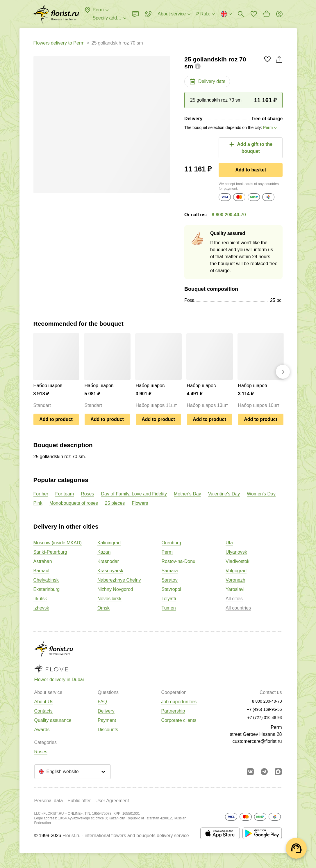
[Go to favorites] (254, 14)
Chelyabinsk (46, 580)
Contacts (43, 711)
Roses (87, 494)
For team (65, 494)
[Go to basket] (267, 14)
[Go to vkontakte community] (250, 772)
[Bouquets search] (241, 14)
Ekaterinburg (47, 589)
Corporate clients (179, 720)
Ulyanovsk (236, 552)
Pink (38, 503)
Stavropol (172, 589)
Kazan (104, 552)
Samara (170, 571)
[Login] (279, 14)
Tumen (169, 608)
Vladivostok (238, 561)
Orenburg (172, 543)
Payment (107, 720)
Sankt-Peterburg (50, 552)
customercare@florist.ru (257, 741)
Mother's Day (188, 494)
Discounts (108, 730)
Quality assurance (53, 720)
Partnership (173, 711)
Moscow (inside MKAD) (58, 543)
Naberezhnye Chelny (119, 580)
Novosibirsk (109, 599)
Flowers (140, 503)
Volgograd (236, 571)
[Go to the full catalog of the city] (56, 14)
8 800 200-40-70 (229, 215)
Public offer (79, 801)
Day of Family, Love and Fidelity (134, 494)
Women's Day (261, 494)
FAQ (102, 702)
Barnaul (41, 571)
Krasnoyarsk (110, 571)
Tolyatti (169, 599)
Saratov (170, 580)
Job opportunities (179, 702)
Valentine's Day (224, 494)
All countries (238, 608)
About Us (44, 702)
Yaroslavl (235, 589)
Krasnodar (108, 561)
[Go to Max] (278, 772)
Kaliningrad (109, 543)
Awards (42, 730)
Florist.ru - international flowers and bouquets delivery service (126, 836)
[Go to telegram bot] (264, 772)
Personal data (49, 801)
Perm (167, 552)
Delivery (106, 711)
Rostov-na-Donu (179, 561)
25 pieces (115, 503)
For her (41, 494)
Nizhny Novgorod (115, 589)
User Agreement (112, 801)
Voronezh (235, 580)
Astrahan (43, 561)
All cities (234, 599)
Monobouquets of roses (74, 503)
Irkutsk (40, 599)
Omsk (103, 608)
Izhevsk (41, 608)
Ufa (229, 543)
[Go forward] (283, 372)
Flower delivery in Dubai (59, 680)
